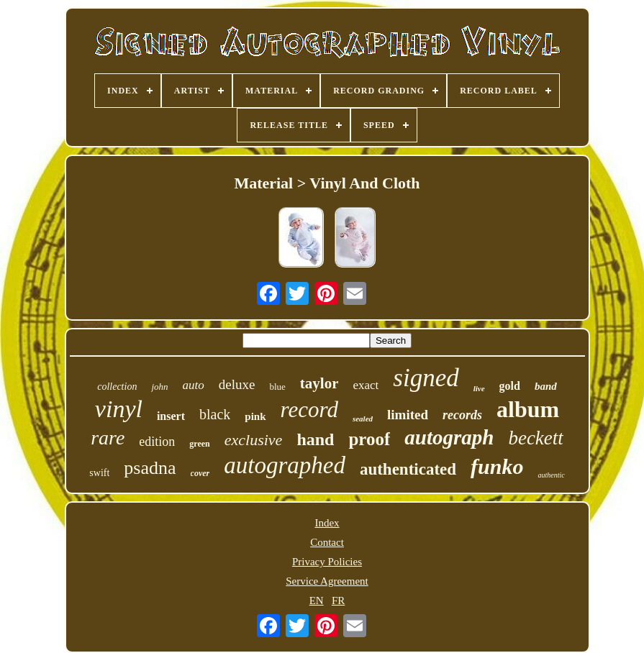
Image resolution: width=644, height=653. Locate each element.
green (199, 444)
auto (194, 385)
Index (327, 523)
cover (200, 473)
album (528, 409)
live (479, 388)
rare (108, 438)
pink (255, 416)
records (462, 415)
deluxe (237, 384)
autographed (285, 465)
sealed (363, 419)
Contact (327, 542)
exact (366, 385)
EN (317, 601)
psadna (150, 468)
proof (369, 439)
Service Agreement (327, 581)
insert (171, 416)
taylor (319, 383)
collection (117, 387)
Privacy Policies (327, 562)
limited (408, 415)
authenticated (408, 469)
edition (157, 442)
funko (497, 466)
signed (426, 378)
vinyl (119, 409)
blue (277, 387)
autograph (449, 437)
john (159, 387)
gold (510, 386)
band (546, 386)
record (309, 410)
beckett (535, 438)
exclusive (254, 440)
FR (338, 601)
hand (315, 439)
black (215, 414)
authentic (551, 475)
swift (99, 473)
